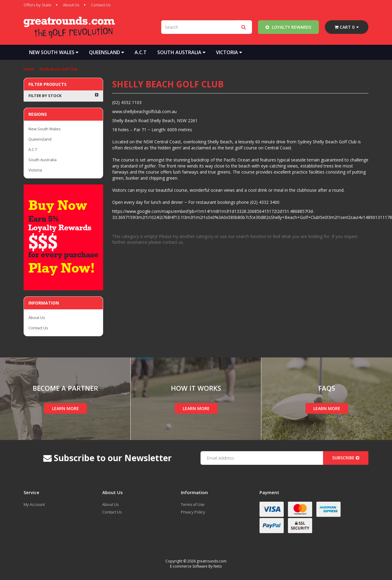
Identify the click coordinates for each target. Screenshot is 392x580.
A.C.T (141, 52)
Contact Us (101, 5)
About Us (71, 5)
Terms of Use (193, 504)
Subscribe (346, 458)
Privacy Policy (193, 512)
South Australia (181, 52)
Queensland (106, 52)
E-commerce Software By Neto (196, 566)
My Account (34, 504)
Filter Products (47, 84)
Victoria (229, 52)
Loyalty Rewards (288, 27)
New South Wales (54, 52)
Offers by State (38, 5)
